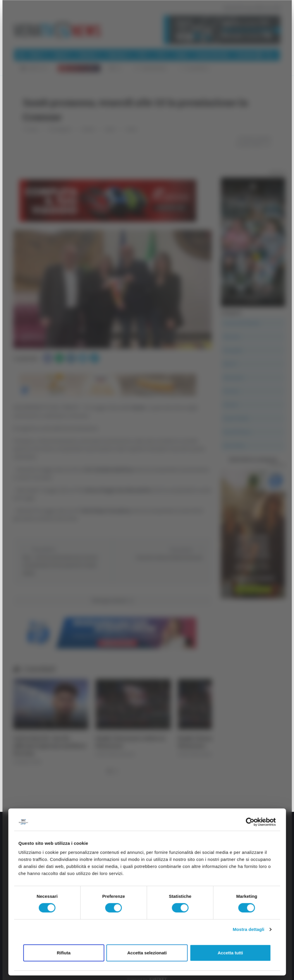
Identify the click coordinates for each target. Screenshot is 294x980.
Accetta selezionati (147, 953)
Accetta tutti (230, 953)
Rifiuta (64, 953)
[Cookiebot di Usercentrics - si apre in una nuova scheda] (250, 822)
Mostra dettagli (248, 929)
